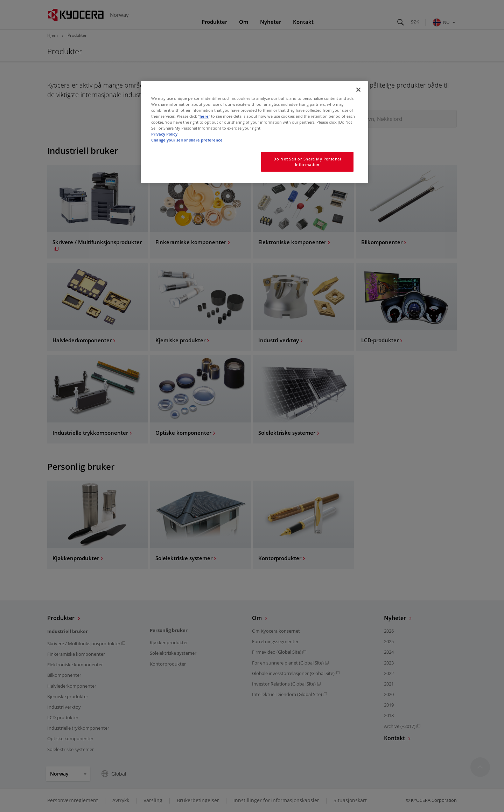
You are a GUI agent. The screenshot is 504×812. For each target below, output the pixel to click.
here (204, 116)
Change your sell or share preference (187, 140)
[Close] (358, 90)
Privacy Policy (164, 134)
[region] (254, 132)
